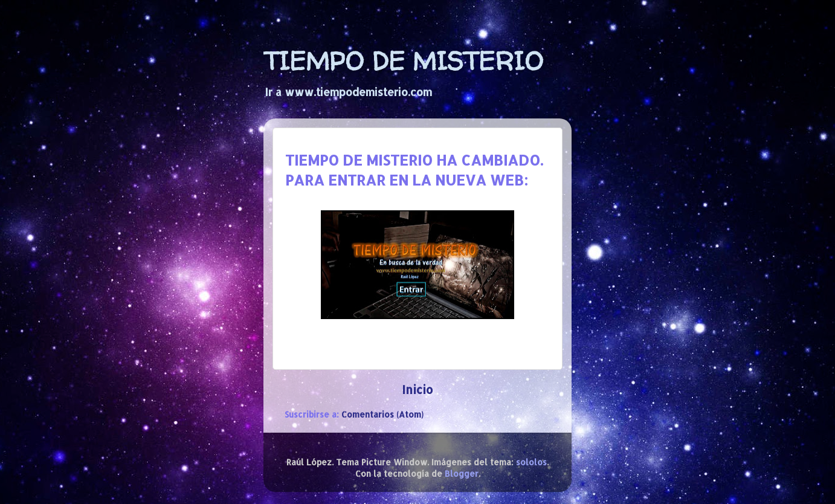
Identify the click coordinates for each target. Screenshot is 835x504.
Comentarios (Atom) (382, 414)
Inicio (417, 389)
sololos (531, 462)
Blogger (462, 473)
